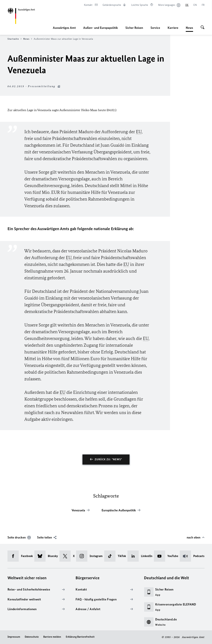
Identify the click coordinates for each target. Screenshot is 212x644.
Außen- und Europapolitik (101, 28)
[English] (195, 5)
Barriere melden (52, 637)
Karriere (173, 28)
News (189, 28)
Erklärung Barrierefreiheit (80, 637)
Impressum (14, 637)
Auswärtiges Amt (64, 28)
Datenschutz (32, 637)
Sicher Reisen (134, 28)
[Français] (203, 5)
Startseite (15, 39)
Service (155, 28)
